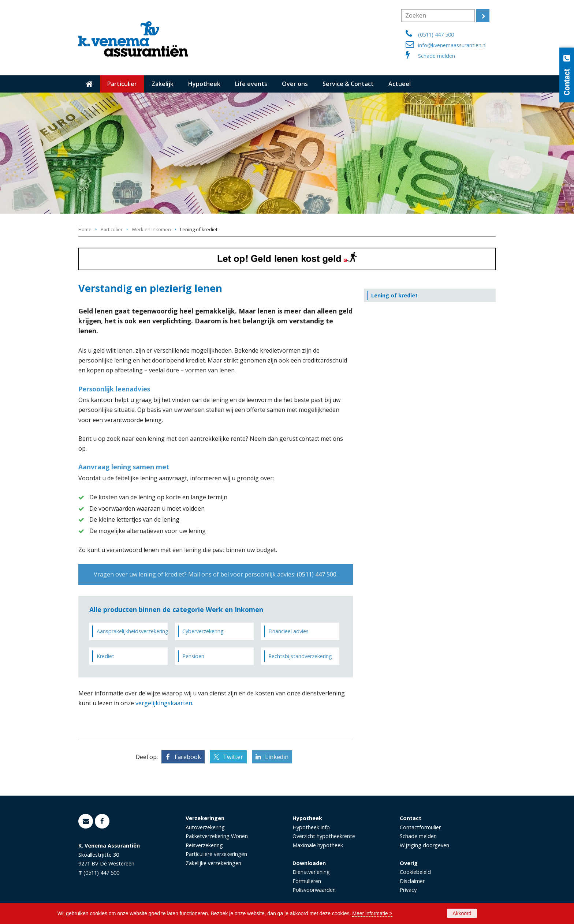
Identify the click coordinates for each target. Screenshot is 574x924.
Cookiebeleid (415, 872)
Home (85, 229)
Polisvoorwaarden (314, 890)
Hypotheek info (311, 827)
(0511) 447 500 (436, 35)
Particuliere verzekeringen (216, 854)
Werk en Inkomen (151, 229)
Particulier (112, 229)
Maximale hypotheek (318, 845)
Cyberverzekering (203, 631)
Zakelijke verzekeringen (213, 863)
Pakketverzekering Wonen (217, 836)
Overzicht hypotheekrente (324, 836)
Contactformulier (420, 827)
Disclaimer (412, 881)
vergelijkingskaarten (164, 703)
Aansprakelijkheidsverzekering (132, 631)
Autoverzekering (205, 827)
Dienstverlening (311, 872)
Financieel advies (288, 631)
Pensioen (193, 656)
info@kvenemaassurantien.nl (452, 45)
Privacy (408, 890)
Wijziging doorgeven (424, 845)
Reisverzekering (204, 845)
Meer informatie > (372, 913)
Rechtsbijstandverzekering (300, 656)
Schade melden (437, 56)
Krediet (105, 656)
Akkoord (462, 913)
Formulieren (307, 881)
